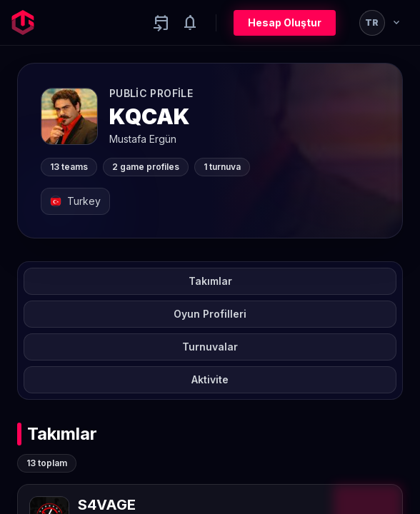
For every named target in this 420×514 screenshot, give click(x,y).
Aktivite (210, 379)
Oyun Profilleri (210, 314)
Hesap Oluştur (285, 22)
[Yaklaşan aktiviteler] (161, 23)
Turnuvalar (210, 347)
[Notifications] (190, 23)
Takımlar (210, 281)
